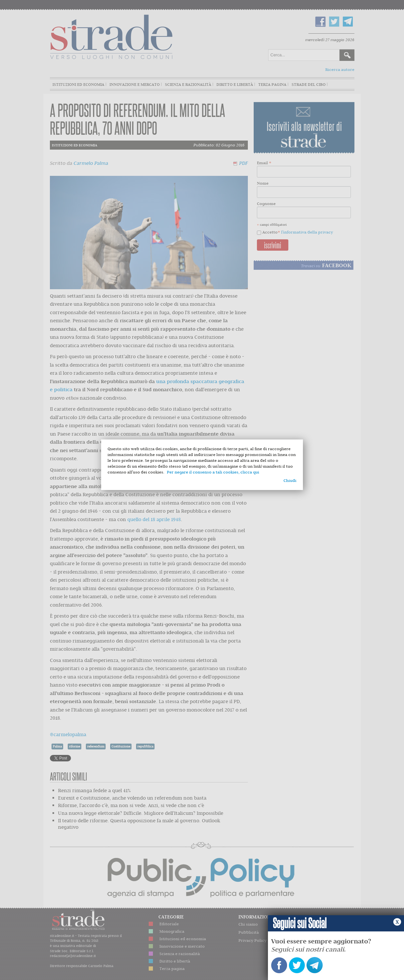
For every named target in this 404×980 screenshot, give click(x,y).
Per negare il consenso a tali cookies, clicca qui (213, 472)
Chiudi (290, 480)
